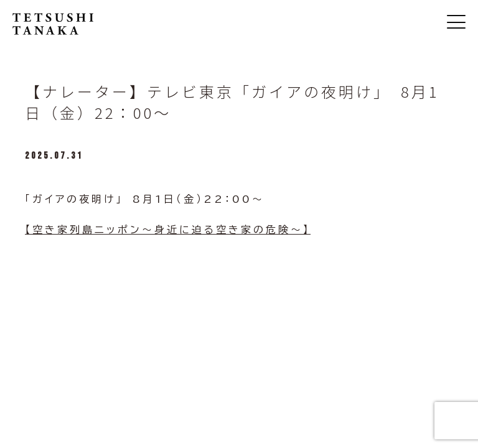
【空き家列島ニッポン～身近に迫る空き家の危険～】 (168, 230)
